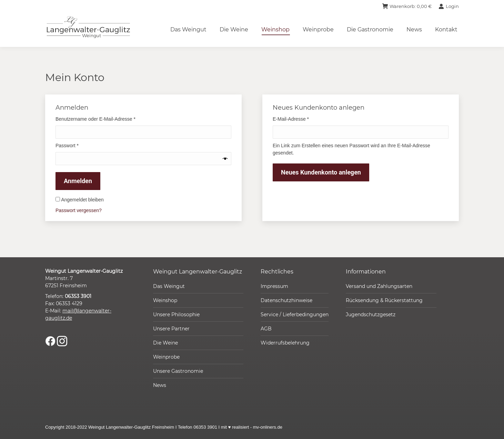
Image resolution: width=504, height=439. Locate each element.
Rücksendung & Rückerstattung (384, 300)
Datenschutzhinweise (286, 300)
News (160, 385)
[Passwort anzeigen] (225, 159)
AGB (266, 329)
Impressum (274, 286)
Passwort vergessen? (79, 210)
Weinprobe (166, 357)
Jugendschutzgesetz (371, 315)
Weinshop (165, 300)
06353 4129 (69, 303)
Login (449, 6)
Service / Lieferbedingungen (295, 315)
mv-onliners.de (268, 427)
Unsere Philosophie (176, 315)
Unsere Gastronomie (178, 371)
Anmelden (78, 181)
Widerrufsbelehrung (285, 343)
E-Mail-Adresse (303, 119)
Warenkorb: (407, 6)
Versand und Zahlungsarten (379, 286)
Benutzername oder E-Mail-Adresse (108, 119)
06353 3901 (78, 296)
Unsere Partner (171, 329)
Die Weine (165, 343)
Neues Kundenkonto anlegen (321, 172)
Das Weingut (169, 286)
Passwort (79, 145)
